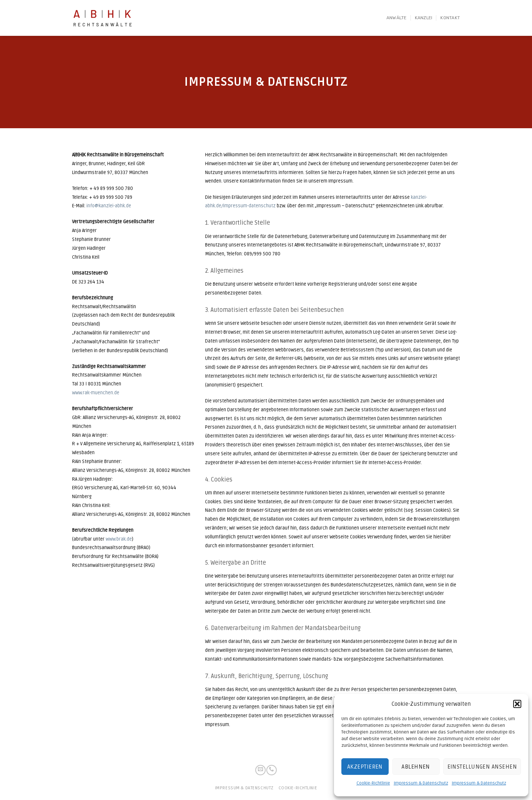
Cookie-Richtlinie (373, 783)
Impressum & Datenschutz (421, 783)
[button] (517, 704)
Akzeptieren (365, 767)
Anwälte (397, 18)
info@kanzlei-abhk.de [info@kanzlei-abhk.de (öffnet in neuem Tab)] (109, 206)
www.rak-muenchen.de (96, 393)
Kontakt (450, 18)
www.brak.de (119, 539)
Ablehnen (416, 767)
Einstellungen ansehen (482, 767)
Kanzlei (424, 18)
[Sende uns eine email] (260, 770)
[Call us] (272, 770)
